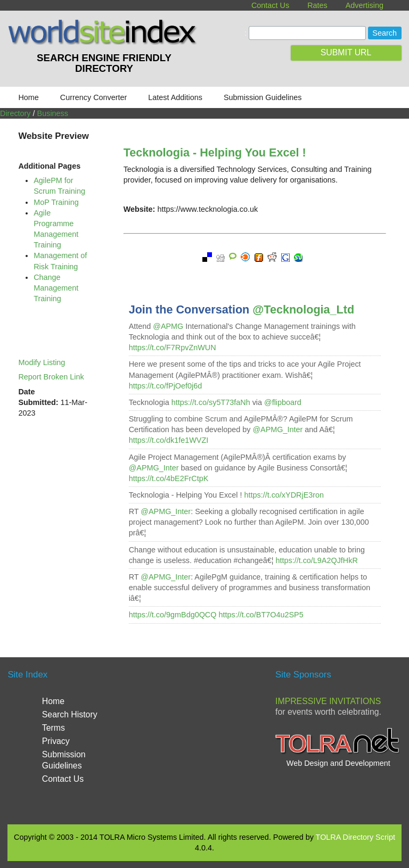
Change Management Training (56, 288)
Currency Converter (94, 97)
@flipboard (283, 402)
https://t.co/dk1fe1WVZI (169, 440)
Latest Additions (175, 97)
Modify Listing (42, 362)
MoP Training (56, 202)
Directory (15, 113)
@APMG (168, 326)
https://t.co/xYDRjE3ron (284, 495)
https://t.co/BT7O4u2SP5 (261, 615)
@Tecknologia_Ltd (303, 309)
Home (28, 97)
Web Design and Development (338, 763)
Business (53, 113)
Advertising (365, 5)
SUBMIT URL (346, 52)
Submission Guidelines (263, 97)
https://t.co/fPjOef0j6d (166, 386)
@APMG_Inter (277, 429)
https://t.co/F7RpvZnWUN (173, 348)
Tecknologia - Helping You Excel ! (215, 152)
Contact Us (270, 5)
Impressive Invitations (328, 701)
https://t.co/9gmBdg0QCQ (173, 615)
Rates (317, 5)
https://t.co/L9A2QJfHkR (316, 560)
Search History (70, 714)
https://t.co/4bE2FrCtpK (169, 478)
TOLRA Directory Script (355, 837)
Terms (54, 728)
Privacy (56, 741)
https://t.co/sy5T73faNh (211, 402)
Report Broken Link (51, 377)
